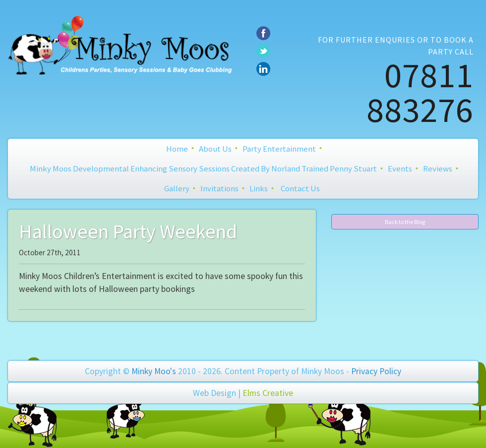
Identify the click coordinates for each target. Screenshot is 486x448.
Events (400, 168)
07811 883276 (420, 92)
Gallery (177, 188)
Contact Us (300, 188)
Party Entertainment (279, 149)
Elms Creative (268, 393)
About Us (215, 149)
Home (177, 149)
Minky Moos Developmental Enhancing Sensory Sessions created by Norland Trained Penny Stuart (203, 168)
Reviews (438, 168)
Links (259, 188)
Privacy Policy (376, 371)
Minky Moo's (154, 371)
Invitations (219, 188)
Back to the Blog (405, 222)
